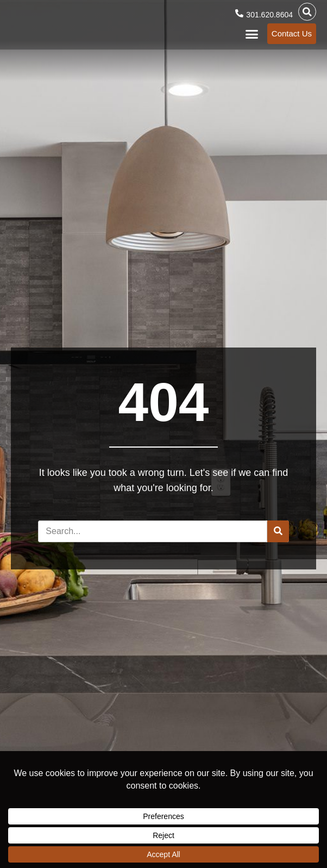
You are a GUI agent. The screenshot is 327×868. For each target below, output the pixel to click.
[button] (307, 12)
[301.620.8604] (239, 13)
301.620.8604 (269, 15)
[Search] (278, 531)
